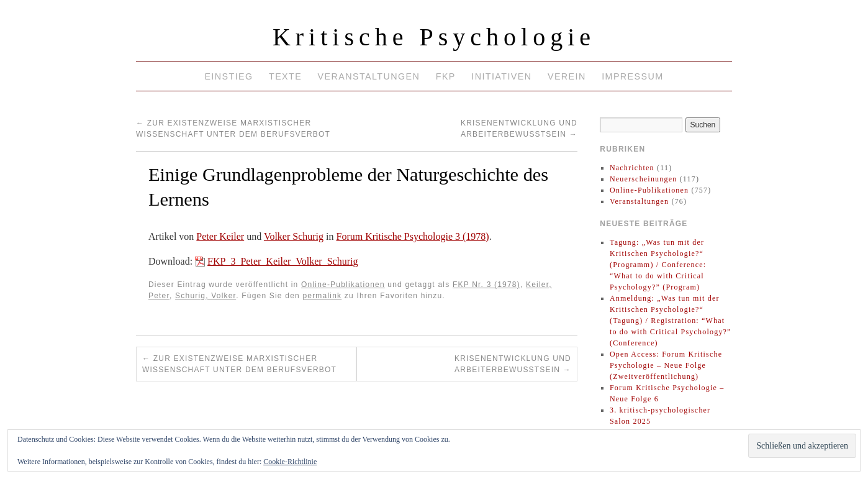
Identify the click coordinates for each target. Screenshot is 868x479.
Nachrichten (632, 168)
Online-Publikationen (343, 285)
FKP (446, 76)
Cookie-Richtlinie (290, 462)
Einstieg (228, 76)
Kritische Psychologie (434, 37)
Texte (285, 76)
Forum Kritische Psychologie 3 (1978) (413, 236)
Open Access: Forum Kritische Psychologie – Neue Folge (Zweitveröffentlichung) (666, 365)
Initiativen (501, 76)
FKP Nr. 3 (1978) (486, 285)
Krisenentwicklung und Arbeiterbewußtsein (513, 364)
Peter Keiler (220, 236)
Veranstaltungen (369, 76)
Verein (567, 76)
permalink (322, 296)
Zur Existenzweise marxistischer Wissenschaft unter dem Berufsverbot (239, 364)
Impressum (632, 76)
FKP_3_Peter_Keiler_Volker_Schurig (283, 261)
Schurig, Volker (206, 296)
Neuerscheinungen (644, 179)
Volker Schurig (294, 236)
